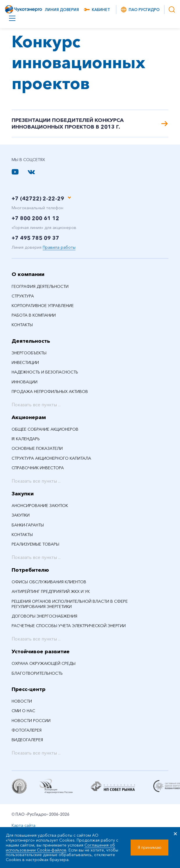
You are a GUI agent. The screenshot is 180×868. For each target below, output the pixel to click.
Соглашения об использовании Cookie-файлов (60, 848)
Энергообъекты (29, 354)
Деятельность (31, 342)
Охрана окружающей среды (44, 664)
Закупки (23, 494)
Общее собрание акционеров (45, 430)
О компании (28, 275)
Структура (23, 297)
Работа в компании (34, 316)
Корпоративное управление (43, 306)
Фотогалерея (27, 731)
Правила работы (59, 248)
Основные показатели (37, 449)
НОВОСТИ (22, 702)
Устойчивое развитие (41, 652)
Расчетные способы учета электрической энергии (69, 627)
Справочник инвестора (38, 468)
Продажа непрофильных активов (50, 392)
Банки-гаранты (28, 526)
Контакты (22, 326)
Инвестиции (25, 363)
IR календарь (26, 440)
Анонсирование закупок (40, 506)
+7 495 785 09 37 (35, 239)
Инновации (25, 382)
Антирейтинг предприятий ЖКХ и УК (51, 592)
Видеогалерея (27, 741)
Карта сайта (24, 826)
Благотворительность (37, 674)
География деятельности (40, 287)
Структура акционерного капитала (51, 459)
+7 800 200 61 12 (35, 219)
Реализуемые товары (35, 545)
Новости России (31, 721)
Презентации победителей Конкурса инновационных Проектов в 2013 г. (90, 124)
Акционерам (29, 418)
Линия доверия (62, 10)
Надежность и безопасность (45, 373)
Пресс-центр (29, 690)
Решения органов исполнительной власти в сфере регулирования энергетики (70, 604)
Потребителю (30, 571)
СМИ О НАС (23, 712)
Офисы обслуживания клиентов (49, 583)
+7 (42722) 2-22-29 (38, 199)
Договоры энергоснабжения (44, 617)
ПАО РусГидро (140, 10)
